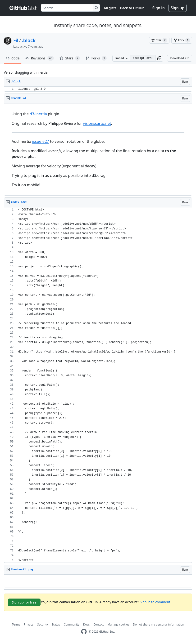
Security (43, 624)
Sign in (159, 8)
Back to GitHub (132, 8)
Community (72, 624)
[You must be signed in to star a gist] (159, 40)
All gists (110, 8)
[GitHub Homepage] (84, 632)
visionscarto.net (97, 123)
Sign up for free (24, 602)
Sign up (178, 8)
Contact (98, 624)
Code (13, 58)
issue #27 (41, 141)
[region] (98, 89)
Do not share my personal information (159, 624)
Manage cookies (118, 624)
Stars (70, 58)
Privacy (29, 624)
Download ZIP (180, 58)
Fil (16, 40)
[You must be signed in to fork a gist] (182, 40)
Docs (87, 624)
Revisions (40, 58)
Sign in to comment (155, 602)
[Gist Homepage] (23, 8)
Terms (16, 624)
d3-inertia (38, 114)
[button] (159, 58)
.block (29, 40)
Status (56, 624)
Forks (96, 58)
